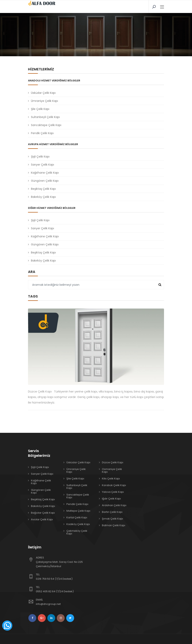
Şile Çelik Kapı (40, 109)
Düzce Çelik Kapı (113, 462)
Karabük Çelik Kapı (114, 485)
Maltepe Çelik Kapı (78, 511)
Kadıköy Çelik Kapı (78, 524)
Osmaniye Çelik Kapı (112, 470)
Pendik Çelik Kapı (42, 133)
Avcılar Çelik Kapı (42, 519)
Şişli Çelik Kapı (40, 157)
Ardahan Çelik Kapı (114, 505)
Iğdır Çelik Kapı (111, 499)
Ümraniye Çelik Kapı (44, 101)
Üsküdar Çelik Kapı (43, 93)
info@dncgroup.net (48, 604)
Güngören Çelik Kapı (45, 181)
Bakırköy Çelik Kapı (43, 197)
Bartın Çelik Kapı (112, 512)
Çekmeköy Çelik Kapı (77, 532)
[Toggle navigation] (162, 7)
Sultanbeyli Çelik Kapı (45, 117)
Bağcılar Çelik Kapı (43, 513)
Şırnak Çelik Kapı (112, 519)
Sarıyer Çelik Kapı (42, 165)
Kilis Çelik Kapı (111, 479)
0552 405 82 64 (46, 591)
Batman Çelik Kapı (114, 525)
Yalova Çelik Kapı (113, 492)
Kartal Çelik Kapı (77, 517)
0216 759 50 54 (45, 579)
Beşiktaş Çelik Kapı (43, 189)
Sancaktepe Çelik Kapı (46, 125)
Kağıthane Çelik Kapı (45, 173)
